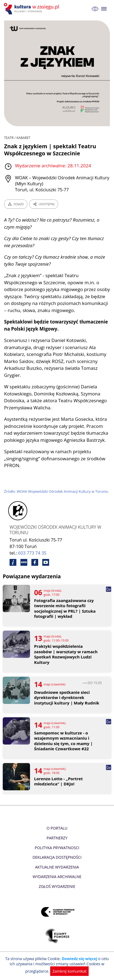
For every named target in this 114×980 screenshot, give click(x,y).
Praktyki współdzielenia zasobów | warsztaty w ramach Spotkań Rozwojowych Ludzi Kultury (66, 654)
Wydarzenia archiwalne (57, 877)
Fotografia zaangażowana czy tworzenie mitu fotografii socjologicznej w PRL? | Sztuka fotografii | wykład (65, 609)
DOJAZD (16, 204)
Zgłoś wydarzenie (57, 886)
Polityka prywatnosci (57, 848)
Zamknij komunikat (69, 971)
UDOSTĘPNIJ (44, 204)
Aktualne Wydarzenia (57, 867)
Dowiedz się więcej (79, 959)
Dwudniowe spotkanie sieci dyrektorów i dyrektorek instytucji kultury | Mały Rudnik (67, 698)
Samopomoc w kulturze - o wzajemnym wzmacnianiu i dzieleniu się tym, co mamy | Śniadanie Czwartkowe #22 (63, 741)
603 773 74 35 (32, 553)
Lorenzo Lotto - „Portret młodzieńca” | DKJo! (58, 781)
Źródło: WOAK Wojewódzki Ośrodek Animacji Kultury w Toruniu (56, 491)
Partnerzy (57, 838)
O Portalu (57, 828)
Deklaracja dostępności (57, 857)
